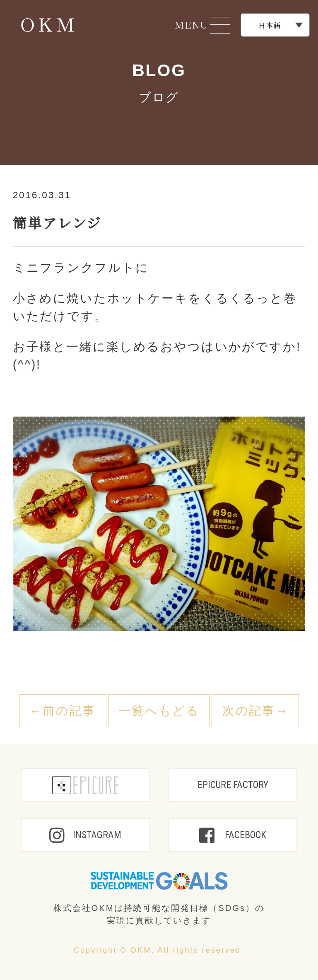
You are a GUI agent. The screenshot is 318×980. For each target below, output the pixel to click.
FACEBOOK (233, 835)
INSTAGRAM (85, 835)
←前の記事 (63, 711)
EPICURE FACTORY (233, 785)
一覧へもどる (159, 711)
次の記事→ (255, 711)
